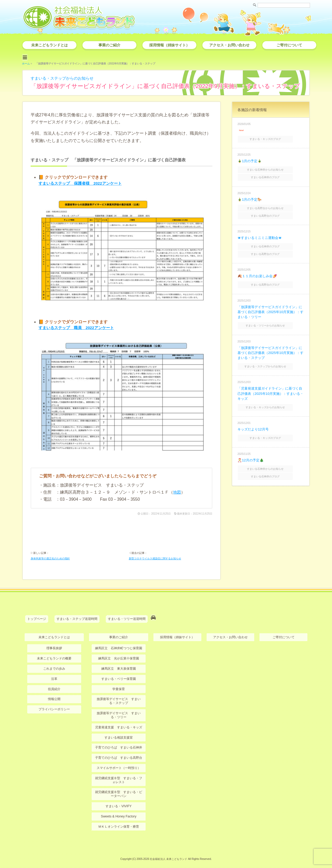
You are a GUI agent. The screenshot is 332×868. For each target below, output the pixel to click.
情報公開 (54, 695)
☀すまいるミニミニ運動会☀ (261, 233)
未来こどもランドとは (49, 45)
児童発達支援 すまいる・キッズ (119, 723)
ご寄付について (289, 45)
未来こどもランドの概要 (54, 655)
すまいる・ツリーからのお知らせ (271, 318)
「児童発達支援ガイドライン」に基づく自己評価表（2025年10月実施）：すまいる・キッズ (270, 384)
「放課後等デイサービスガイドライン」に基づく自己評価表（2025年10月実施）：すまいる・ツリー (270, 304)
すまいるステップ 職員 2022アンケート (79, 326)
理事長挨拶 (54, 645)
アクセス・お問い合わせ (229, 45)
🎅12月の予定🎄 (251, 449)
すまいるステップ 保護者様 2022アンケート (83, 182)
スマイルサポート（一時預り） (119, 763)
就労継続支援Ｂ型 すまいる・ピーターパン (119, 789)
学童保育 (119, 685)
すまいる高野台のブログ (271, 211)
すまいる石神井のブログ (271, 174)
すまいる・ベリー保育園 (119, 675)
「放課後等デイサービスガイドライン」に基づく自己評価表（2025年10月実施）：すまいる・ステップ (270, 344)
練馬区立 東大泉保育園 (119, 665)
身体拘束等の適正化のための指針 (50, 557)
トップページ (37, 616)
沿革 (54, 675)
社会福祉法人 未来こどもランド (168, 853)
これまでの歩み (54, 665)
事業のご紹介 (109, 45)
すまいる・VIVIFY (119, 801)
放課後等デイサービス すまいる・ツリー (119, 711)
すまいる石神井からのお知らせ (271, 167)
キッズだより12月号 (254, 419)
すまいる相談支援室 (119, 733)
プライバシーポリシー (54, 706)
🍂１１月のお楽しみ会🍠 (258, 269)
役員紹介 (54, 685)
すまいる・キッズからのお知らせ (271, 398)
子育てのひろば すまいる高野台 (119, 753)
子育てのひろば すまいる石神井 (119, 743)
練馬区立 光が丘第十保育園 (119, 655)
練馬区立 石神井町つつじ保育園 (119, 645)
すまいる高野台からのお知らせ (271, 204)
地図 (177, 489)
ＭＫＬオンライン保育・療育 (119, 821)
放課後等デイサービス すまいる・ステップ (119, 697)
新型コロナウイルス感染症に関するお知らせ (155, 557)
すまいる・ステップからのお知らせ (64, 77)
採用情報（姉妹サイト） (169, 45)
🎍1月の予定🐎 (250, 196)
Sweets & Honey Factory (119, 811)
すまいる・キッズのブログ (271, 137)
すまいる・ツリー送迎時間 (127, 616)
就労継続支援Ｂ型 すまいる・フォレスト (119, 775)
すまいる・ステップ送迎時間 (77, 616)
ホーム (26, 62)
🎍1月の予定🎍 (250, 159)
